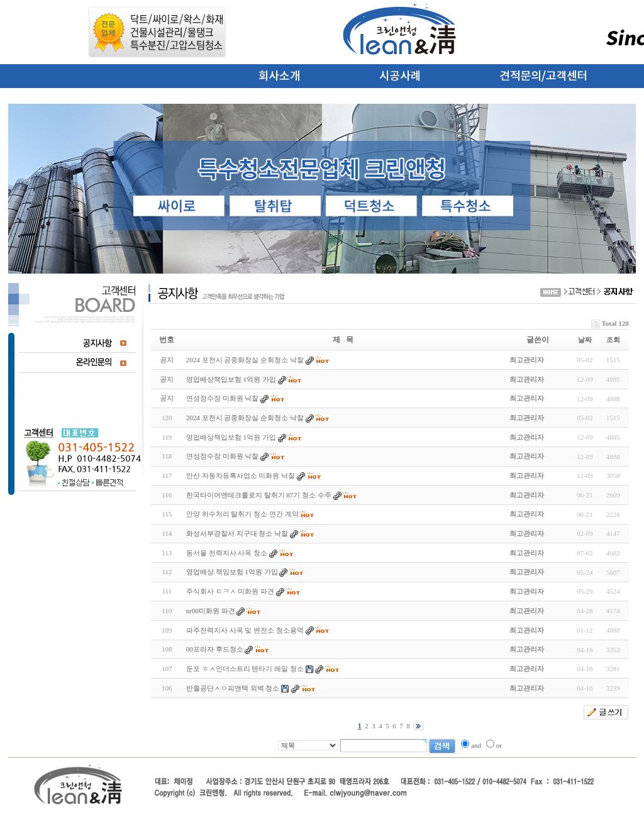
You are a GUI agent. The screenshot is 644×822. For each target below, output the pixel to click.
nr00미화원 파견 (211, 611)
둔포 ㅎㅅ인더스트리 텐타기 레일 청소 (245, 669)
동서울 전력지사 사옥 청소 (227, 553)
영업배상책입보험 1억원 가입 (231, 437)
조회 (613, 340)
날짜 (585, 340)
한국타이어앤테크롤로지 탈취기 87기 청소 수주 (259, 495)
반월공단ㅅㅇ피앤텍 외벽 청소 (233, 688)
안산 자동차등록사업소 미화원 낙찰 (241, 475)
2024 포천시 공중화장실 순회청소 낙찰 (245, 418)
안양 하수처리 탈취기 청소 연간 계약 (242, 514)
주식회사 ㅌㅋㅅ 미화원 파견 (230, 591)
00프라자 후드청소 (215, 649)
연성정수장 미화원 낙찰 (223, 456)
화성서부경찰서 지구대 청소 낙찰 (237, 533)
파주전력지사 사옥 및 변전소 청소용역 (245, 630)
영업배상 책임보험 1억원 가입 (232, 572)
